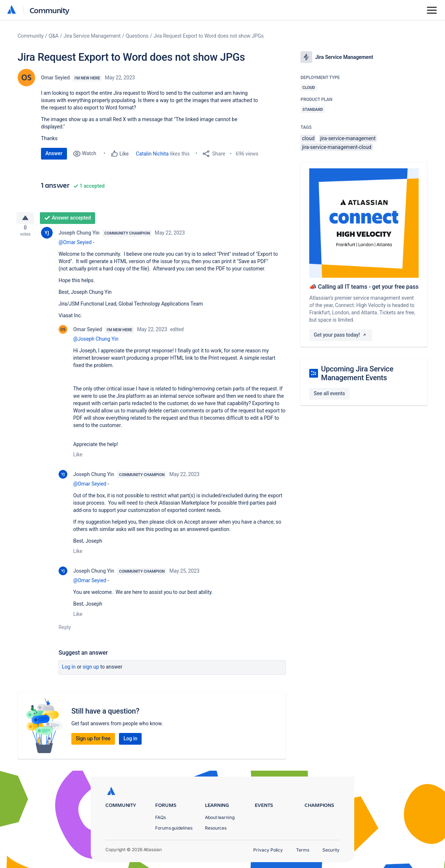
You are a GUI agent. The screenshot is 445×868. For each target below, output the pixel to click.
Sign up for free (93, 741)
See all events (329, 393)
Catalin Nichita (152, 154)
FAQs (160, 817)
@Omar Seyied (75, 245)
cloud (308, 138)
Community (50, 10)
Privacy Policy (268, 850)
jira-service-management (348, 138)
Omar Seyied (55, 78)
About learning (220, 817)
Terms (303, 850)
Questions (137, 36)
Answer (54, 153)
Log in (69, 670)
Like (78, 457)
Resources (216, 828)
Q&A (54, 36)
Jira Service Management (92, 36)
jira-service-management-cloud (336, 147)
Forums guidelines (174, 828)
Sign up (91, 670)
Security (331, 850)
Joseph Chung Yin (79, 236)
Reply (65, 630)
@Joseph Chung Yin (96, 342)
